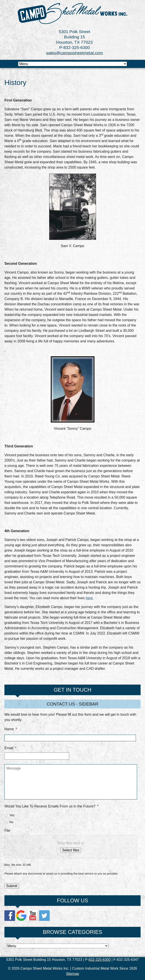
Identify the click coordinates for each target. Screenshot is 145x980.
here (89, 598)
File (7, 831)
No (11, 822)
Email (10, 748)
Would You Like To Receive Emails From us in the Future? (51, 806)
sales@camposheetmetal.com (74, 53)
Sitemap (72, 974)
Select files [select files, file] (71, 850)
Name (11, 729)
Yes (12, 815)
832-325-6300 (100, 960)
